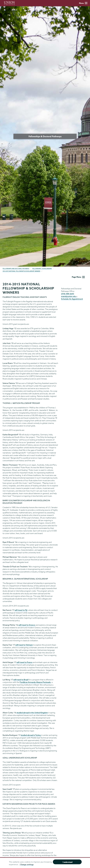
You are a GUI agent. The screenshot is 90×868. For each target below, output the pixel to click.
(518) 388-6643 (68, 294)
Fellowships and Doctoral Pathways (16, 269)
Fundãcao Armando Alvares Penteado (35, 682)
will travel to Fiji (21, 610)
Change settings (27, 865)
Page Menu (78, 277)
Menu (83, 3)
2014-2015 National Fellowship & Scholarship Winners (21, 271)
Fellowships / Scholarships (42, 269)
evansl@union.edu (69, 296)
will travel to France (24, 662)
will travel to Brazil (21, 680)
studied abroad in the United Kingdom (32, 713)
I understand (68, 862)
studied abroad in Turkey (31, 735)
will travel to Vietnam (24, 645)
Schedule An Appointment (72, 299)
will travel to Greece (27, 625)
